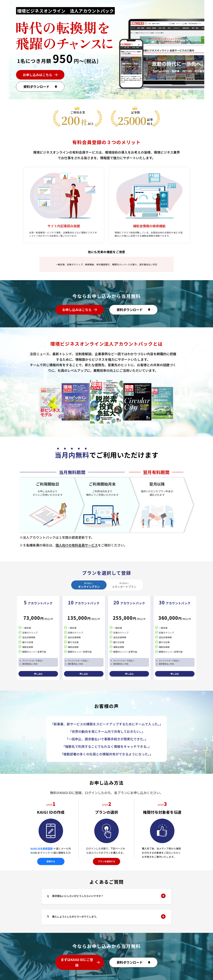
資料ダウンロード (36, 87)
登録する (51, 861)
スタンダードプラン (124, 585)
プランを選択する (106, 861)
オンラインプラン (89, 585)
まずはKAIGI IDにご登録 (77, 962)
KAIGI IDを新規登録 (41, 848)
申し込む (38, 674)
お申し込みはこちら (37, 75)
